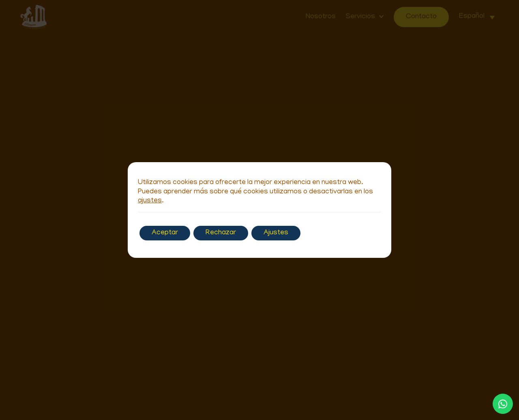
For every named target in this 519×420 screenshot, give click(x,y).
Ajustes (276, 233)
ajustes (150, 201)
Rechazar (221, 233)
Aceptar (165, 233)
